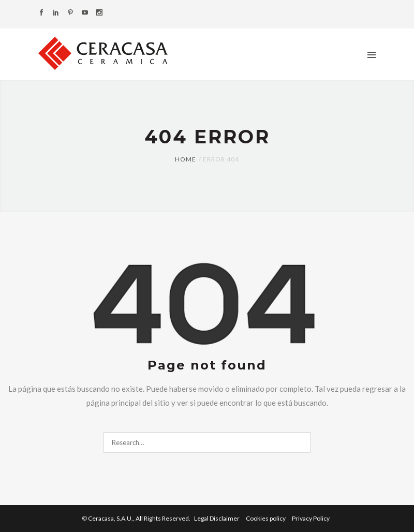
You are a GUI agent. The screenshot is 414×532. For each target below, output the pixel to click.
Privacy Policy (311, 518)
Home (186, 159)
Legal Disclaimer (217, 518)
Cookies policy (266, 518)
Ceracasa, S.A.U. (140, 518)
